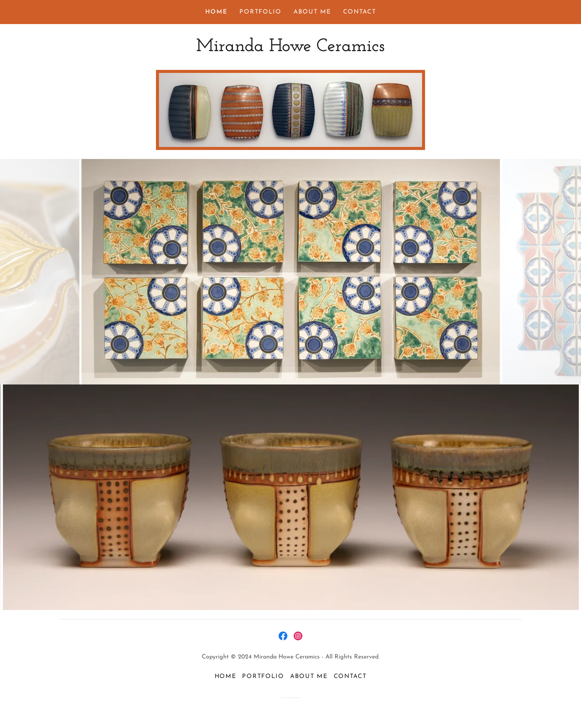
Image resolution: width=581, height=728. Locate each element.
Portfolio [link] (260, 12)
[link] (290, 49)
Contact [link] (360, 12)
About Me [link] (312, 12)
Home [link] (216, 12)
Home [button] (225, 677)
